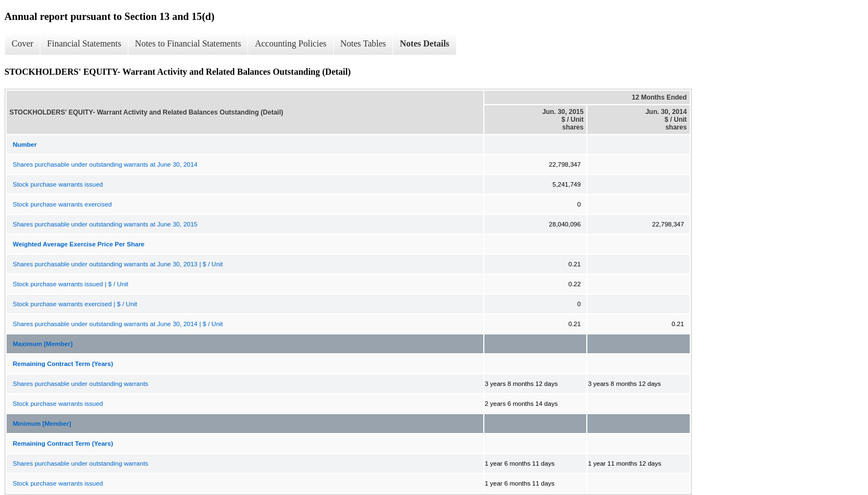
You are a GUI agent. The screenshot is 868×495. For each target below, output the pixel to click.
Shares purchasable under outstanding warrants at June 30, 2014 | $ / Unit (118, 324)
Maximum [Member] (43, 344)
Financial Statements (84, 43)
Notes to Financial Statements (188, 43)
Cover (22, 43)
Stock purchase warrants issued (58, 184)
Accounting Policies (290, 43)
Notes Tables (363, 43)
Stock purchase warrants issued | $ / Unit (71, 284)
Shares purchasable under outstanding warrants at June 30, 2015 (105, 224)
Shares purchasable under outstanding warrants (81, 384)
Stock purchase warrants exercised (62, 204)
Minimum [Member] (42, 424)
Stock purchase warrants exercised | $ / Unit (75, 304)
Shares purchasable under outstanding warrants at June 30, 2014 (105, 164)
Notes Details (424, 43)
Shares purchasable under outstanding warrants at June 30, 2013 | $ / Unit (118, 264)
